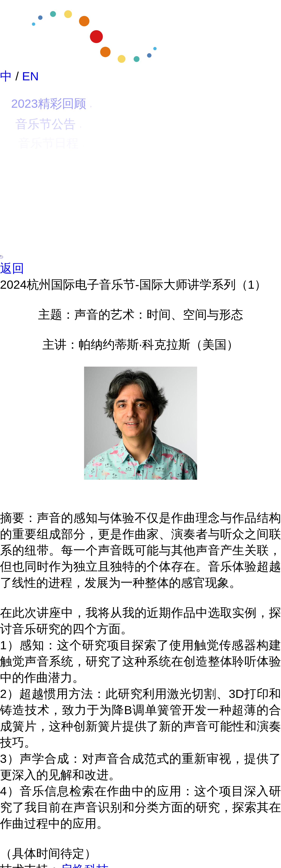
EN (30, 76)
